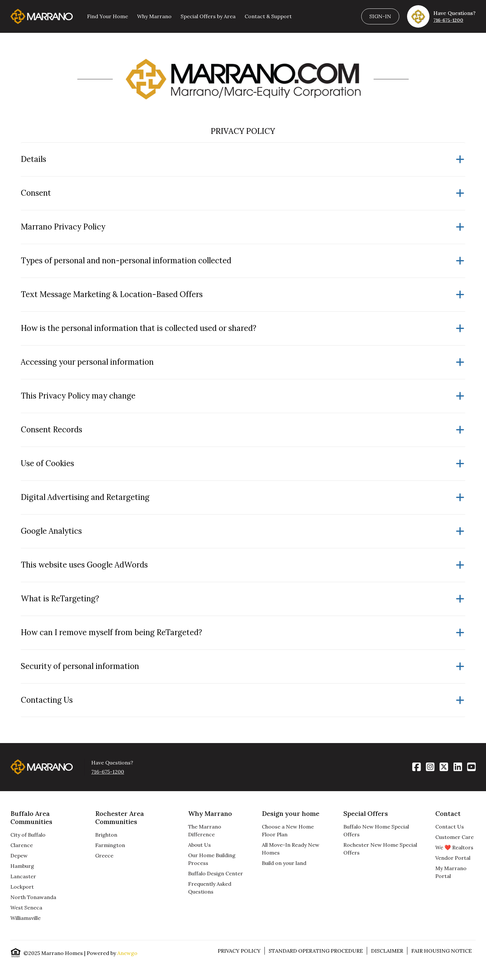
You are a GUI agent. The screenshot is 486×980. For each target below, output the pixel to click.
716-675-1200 (448, 20)
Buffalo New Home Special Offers (376, 830)
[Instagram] (430, 767)
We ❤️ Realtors (454, 847)
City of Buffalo (28, 835)
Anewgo (127, 953)
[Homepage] (42, 16)
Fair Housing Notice (441, 951)
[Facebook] (416, 767)
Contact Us (450, 827)
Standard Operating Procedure (316, 951)
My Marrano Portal (451, 872)
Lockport (22, 887)
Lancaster (23, 876)
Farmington (110, 845)
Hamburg (22, 866)
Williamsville (26, 918)
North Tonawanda (33, 897)
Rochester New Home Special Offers (380, 849)
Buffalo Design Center (216, 873)
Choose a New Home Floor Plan (288, 830)
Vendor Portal (453, 858)
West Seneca (26, 908)
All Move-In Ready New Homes (291, 849)
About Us (199, 845)
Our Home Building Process (212, 859)
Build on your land (284, 863)
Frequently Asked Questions (210, 888)
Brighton (106, 835)
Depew (19, 856)
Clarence (22, 845)
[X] (444, 767)
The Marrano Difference (205, 830)
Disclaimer (387, 951)
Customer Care (454, 837)
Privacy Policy (239, 951)
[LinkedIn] (458, 767)
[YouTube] (471, 767)
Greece (104, 856)
